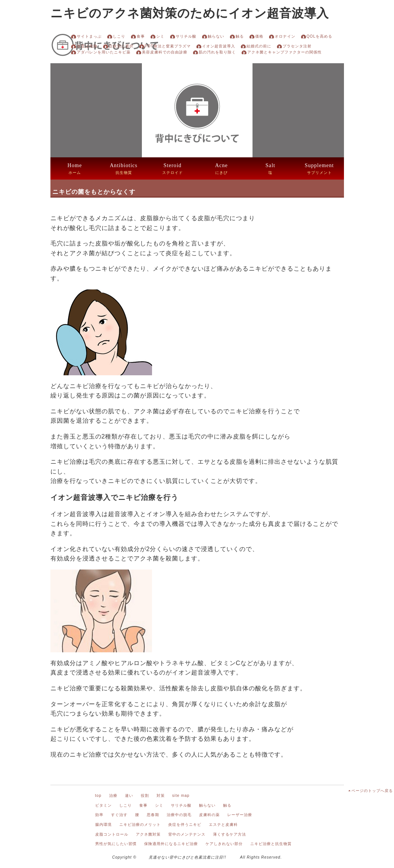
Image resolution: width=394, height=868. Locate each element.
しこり (119, 36)
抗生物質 (124, 168)
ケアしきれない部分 (224, 844)
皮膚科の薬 (209, 815)
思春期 (153, 815)
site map (181, 796)
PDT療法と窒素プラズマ (168, 46)
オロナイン (285, 36)
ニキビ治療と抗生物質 (271, 844)
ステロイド (173, 168)
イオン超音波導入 (219, 46)
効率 (99, 815)
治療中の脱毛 (179, 815)
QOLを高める (319, 36)
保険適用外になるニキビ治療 (171, 844)
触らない (216, 36)
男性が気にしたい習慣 (116, 844)
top (98, 796)
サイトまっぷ (89, 36)
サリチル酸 (186, 36)
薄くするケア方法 (230, 834)
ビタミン (103, 805)
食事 (141, 36)
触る (240, 36)
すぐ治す (119, 815)
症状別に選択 (121, 46)
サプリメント (319, 168)
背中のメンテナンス (187, 834)
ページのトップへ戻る (372, 791)
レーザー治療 (240, 815)
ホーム (75, 168)
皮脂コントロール (112, 834)
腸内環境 (103, 825)
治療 (113, 796)
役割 (145, 796)
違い (129, 796)
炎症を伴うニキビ (185, 825)
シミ (160, 36)
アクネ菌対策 (148, 834)
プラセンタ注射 (297, 46)
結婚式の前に (259, 46)
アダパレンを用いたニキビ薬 (104, 52)
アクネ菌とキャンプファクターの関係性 (284, 52)
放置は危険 (87, 46)
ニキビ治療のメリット (140, 825)
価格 (259, 36)
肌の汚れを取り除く (217, 52)
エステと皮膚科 (223, 825)
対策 (161, 796)
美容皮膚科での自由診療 (165, 52)
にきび (222, 168)
